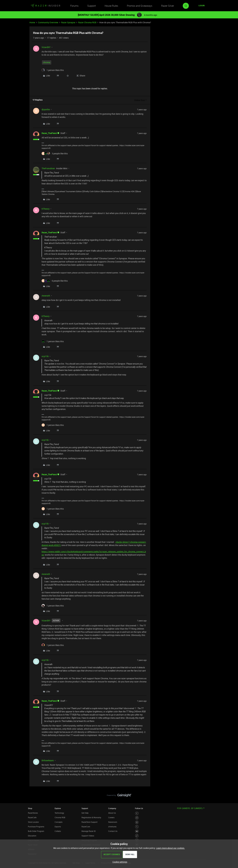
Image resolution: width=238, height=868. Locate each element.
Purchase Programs (36, 827)
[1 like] (53, 70)
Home (32, 22)
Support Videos (88, 836)
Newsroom (113, 822)
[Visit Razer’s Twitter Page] (137, 827)
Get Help (85, 813)
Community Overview (48, 22)
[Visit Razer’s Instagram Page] (137, 818)
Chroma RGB (60, 817)
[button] (202, 6)
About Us (112, 813)
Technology (59, 813)
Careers (111, 817)
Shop (30, 808)
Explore (58, 808)
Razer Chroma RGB (87, 22)
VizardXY (46, 47)
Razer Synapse (68, 22)
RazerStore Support (89, 822)
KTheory (46, 209)
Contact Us (113, 831)
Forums (74, 6)
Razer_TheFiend (49, 133)
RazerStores (33, 813)
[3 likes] (55, 153)
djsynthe (46, 109)
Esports (58, 827)
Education (32, 836)
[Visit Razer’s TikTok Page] (137, 836)
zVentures (112, 827)
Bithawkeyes (48, 760)
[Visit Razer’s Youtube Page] (137, 831)
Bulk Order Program (36, 831)
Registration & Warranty (91, 817)
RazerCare (86, 827)
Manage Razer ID (89, 831)
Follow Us (139, 808)
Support (92, 6)
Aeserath (46, 296)
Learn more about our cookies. (170, 848)
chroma (47, 62)
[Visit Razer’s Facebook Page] (137, 813)
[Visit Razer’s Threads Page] (137, 822)
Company (112, 808)
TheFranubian (48, 168)
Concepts (59, 822)
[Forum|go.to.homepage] (45, 6)
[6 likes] (55, 281)
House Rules (111, 6)
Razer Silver (168, 6)
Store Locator (33, 822)
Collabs (58, 831)
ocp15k (45, 356)
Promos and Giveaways (140, 6)
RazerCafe (32, 817)
